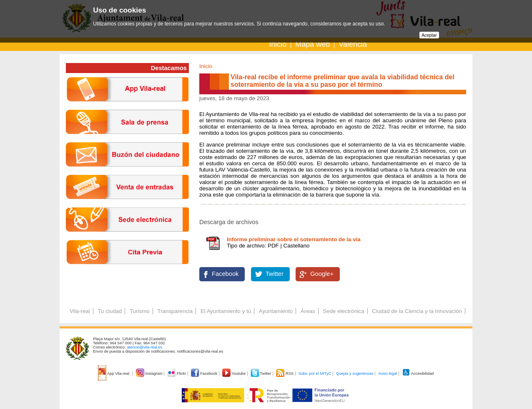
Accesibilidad (418, 374)
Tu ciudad (110, 311)
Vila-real (80, 311)
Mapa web (312, 44)
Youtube (235, 374)
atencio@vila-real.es (144, 347)
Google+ (322, 274)
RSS (285, 374)
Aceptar (429, 35)
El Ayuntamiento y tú (226, 311)
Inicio (278, 44)
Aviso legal (388, 374)
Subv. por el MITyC (315, 374)
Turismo (140, 311)
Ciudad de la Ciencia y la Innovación (417, 311)
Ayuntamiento (276, 311)
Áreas (308, 311)
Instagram (150, 374)
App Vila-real (114, 374)
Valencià (353, 44)
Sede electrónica (343, 311)
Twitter (275, 274)
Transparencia (175, 311)
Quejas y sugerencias (355, 374)
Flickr (177, 374)
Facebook (225, 274)
